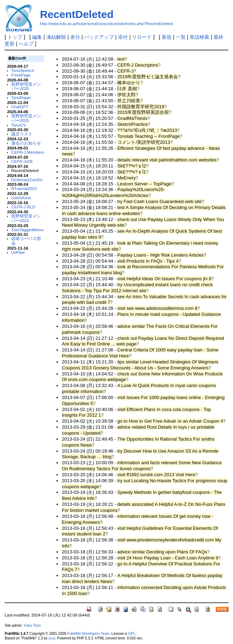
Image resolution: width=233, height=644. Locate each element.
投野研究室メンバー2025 (26, 118)
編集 (37, 37)
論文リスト (22, 134)
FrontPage (21, 75)
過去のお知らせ (26, 143)
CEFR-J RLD (23, 207)
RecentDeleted (77, 14)
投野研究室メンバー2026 (26, 86)
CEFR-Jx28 (22, 161)
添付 (123, 37)
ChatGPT (20, 107)
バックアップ (99, 37)
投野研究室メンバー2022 (26, 218)
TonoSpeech (23, 70)
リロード (142, 37)
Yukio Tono (32, 625)
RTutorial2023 (24, 188)
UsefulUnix (21, 198)
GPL (132, 634)
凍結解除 (56, 37)
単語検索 (199, 37)
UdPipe (18, 252)
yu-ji (52, 638)
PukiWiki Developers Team (88, 634)
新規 (167, 37)
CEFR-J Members (28, 152)
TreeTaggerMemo (28, 230)
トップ (15, 37)
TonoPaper (21, 97)
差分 (75, 37)
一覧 (181, 37)
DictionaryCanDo (27, 180)
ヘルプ (26, 44)
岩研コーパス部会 (26, 241)
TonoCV (19, 125)
